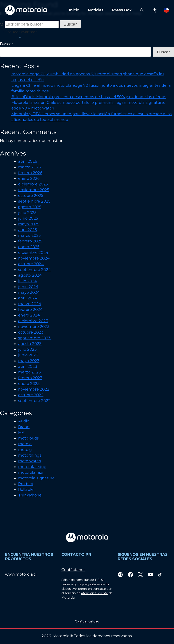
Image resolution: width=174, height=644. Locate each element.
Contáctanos (73, 570)
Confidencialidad (87, 621)
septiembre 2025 (34, 201)
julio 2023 (27, 349)
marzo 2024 (30, 304)
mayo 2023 (29, 361)
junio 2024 (28, 287)
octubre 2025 (31, 196)
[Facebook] (130, 574)
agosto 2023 (30, 344)
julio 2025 (27, 213)
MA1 (22, 433)
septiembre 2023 (34, 338)
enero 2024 (29, 315)
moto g (25, 450)
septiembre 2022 (34, 401)
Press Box (122, 10)
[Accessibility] (155, 10)
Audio (24, 421)
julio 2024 (28, 281)
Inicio (74, 10)
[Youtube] (151, 574)
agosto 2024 (30, 275)
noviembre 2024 (34, 258)
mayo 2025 (29, 224)
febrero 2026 (30, 173)
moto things (30, 455)
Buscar (7, 44)
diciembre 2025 (33, 184)
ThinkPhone (30, 495)
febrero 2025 (30, 241)
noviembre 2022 (34, 389)
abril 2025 (28, 230)
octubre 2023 (31, 332)
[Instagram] (120, 574)
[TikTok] (160, 574)
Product (26, 484)
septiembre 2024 (34, 270)
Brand (24, 427)
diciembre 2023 (33, 321)
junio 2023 (28, 355)
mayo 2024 (29, 292)
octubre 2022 (31, 395)
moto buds (28, 438)
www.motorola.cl (21, 574)
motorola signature (36, 478)
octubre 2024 (31, 264)
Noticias (96, 10)
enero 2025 (29, 247)
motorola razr (31, 472)
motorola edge (32, 467)
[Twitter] (140, 574)
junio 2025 (28, 218)
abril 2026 (28, 161)
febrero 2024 (30, 310)
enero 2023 (29, 384)
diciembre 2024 (33, 253)
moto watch (30, 461)
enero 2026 (29, 179)
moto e (25, 444)
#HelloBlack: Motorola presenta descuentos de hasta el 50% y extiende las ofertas (89, 97)
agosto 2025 (30, 207)
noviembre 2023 (34, 327)
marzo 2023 (30, 372)
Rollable (26, 490)
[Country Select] (166, 10)
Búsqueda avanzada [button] (20, 35)
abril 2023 (28, 367)
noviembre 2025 (34, 190)
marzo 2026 (30, 167)
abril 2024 (28, 298)
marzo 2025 (29, 235)
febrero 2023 (30, 378)
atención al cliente (95, 593)
